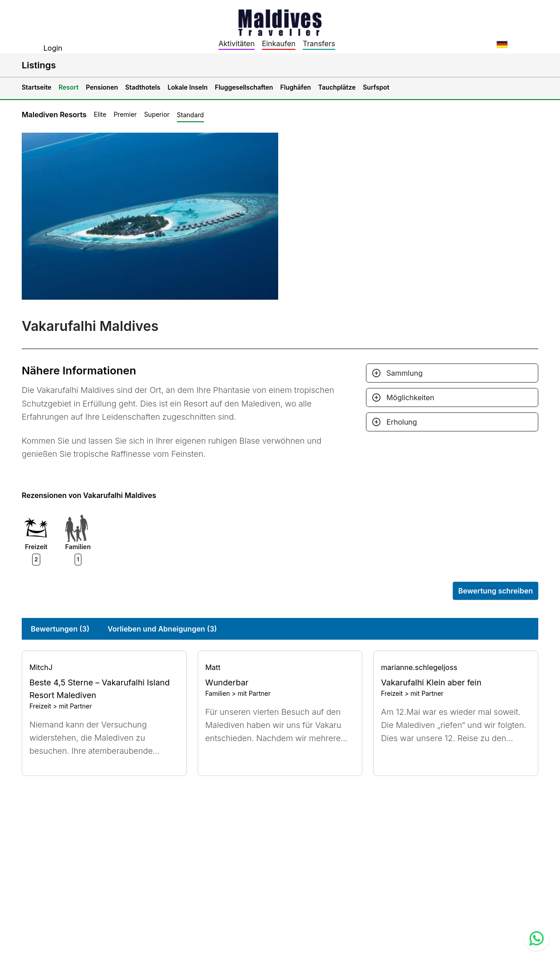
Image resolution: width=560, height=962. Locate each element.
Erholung (402, 422)
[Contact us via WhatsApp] (536, 938)
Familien (218, 693)
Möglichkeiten (410, 397)
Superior (157, 114)
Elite (100, 114)
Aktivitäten (237, 43)
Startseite (37, 87)
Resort (69, 87)
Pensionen (102, 87)
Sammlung (404, 373)
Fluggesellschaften (244, 87)
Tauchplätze (337, 87)
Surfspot (376, 87)
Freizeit (40, 706)
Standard (190, 115)
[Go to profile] (104, 667)
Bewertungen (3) (60, 629)
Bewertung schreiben (496, 591)
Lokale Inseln (187, 87)
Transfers (319, 43)
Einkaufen (279, 43)
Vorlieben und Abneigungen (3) (162, 629)
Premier (125, 114)
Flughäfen (296, 87)
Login (53, 48)
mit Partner (75, 706)
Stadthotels (143, 87)
